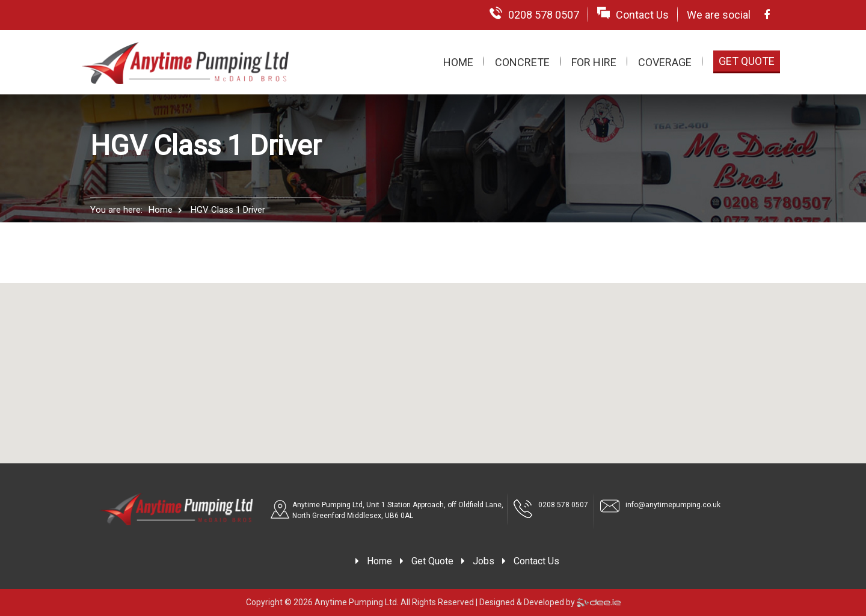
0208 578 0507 (534, 14)
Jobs (484, 561)
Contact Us (633, 14)
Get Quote (747, 61)
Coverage (665, 62)
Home (458, 62)
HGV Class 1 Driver (228, 210)
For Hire (594, 62)
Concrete (522, 62)
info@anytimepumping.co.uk (673, 505)
